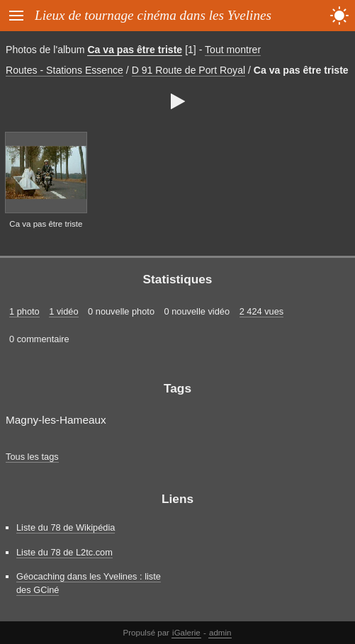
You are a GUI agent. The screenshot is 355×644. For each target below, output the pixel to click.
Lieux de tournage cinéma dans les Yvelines (153, 15)
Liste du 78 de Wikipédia (66, 527)
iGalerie (186, 633)
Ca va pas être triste (135, 50)
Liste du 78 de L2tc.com (64, 552)
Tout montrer (233, 50)
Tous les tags (32, 457)
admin (220, 633)
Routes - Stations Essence (64, 70)
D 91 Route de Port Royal (188, 70)
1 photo (24, 311)
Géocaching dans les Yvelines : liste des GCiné (89, 583)
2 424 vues (262, 311)
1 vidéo (63, 311)
